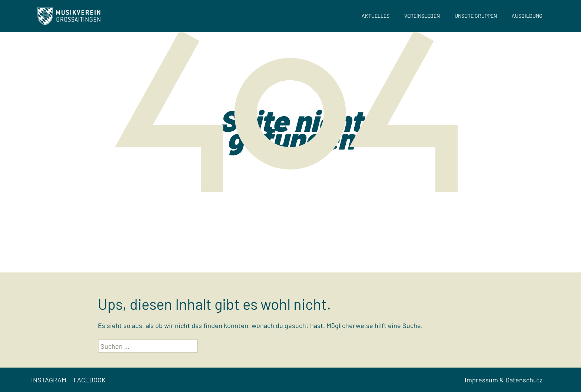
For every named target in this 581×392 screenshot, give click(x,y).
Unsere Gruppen (476, 16)
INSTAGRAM (49, 380)
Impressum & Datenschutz (504, 380)
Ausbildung (527, 16)
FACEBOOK (90, 380)
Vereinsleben (422, 16)
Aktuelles (376, 16)
